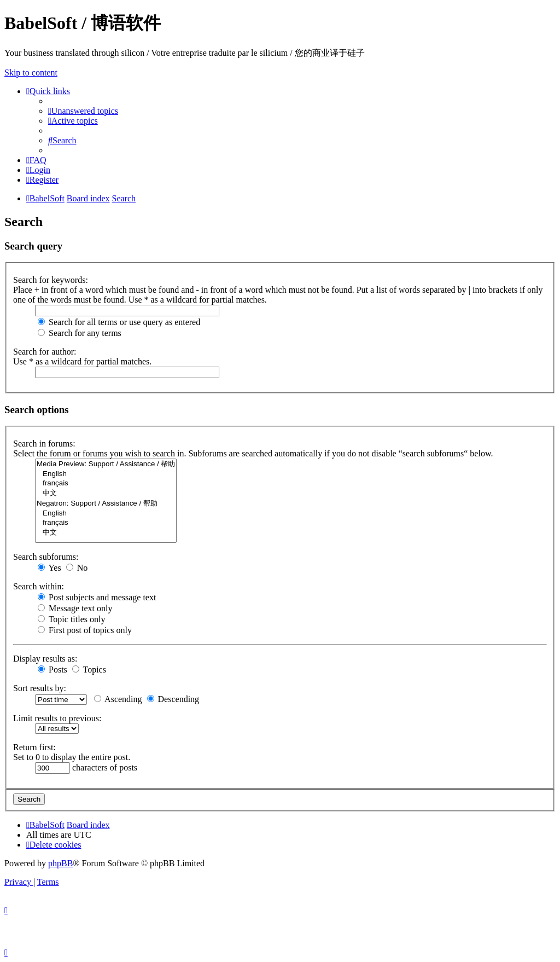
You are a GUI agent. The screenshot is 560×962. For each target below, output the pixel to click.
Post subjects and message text (97, 597)
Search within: (39, 586)
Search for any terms (80, 333)
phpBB (60, 863)
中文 (106, 493)
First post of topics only (85, 630)
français (106, 483)
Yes (49, 568)
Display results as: (45, 659)
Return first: (34, 747)
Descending (173, 699)
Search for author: (45, 352)
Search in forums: (44, 444)
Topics (89, 670)
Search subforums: (46, 557)
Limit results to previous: (57, 718)
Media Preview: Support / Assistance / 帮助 (106, 464)
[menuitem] (83, 111)
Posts (52, 670)
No (77, 568)
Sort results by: (40, 688)
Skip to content (31, 73)
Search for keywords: (51, 280)
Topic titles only (71, 619)
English (106, 474)
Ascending (118, 699)
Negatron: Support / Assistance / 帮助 (106, 504)
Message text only (75, 608)
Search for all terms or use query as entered (119, 322)
